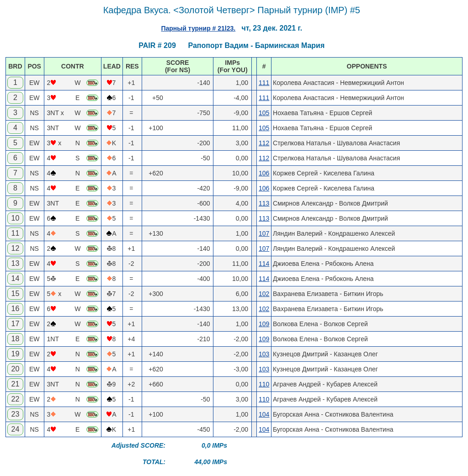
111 (264, 83)
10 (15, 218)
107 (264, 233)
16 (15, 309)
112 (264, 143)
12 (15, 248)
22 (15, 399)
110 (264, 384)
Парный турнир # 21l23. (198, 28)
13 (15, 263)
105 (264, 113)
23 (15, 414)
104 (264, 414)
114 (264, 264)
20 (15, 369)
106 (264, 173)
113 (264, 203)
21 (15, 384)
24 (15, 429)
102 (264, 294)
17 (15, 324)
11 (15, 233)
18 (15, 339)
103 (264, 354)
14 (15, 278)
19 (15, 354)
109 (264, 324)
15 (15, 294)
